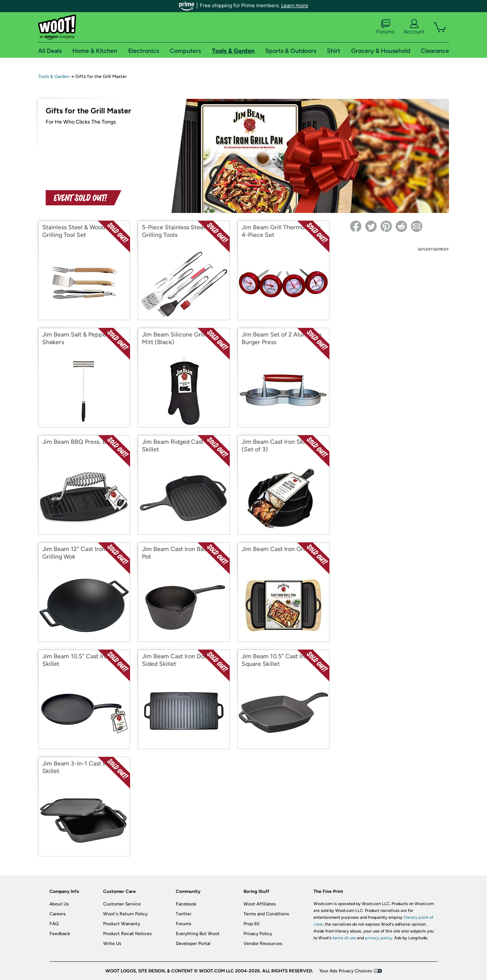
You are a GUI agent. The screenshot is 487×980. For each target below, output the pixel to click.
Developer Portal (193, 943)
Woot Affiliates (260, 904)
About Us (59, 904)
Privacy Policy (258, 934)
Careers (58, 914)
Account (414, 27)
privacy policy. (379, 938)
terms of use (344, 938)
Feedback (60, 934)
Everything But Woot (198, 934)
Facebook (186, 904)
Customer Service (122, 904)
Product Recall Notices (127, 934)
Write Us (112, 943)
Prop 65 (251, 924)
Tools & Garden (54, 76)
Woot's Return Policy (125, 914)
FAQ (54, 924)
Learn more (295, 6)
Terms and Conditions (266, 914)
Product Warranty (122, 924)
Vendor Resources (263, 943)
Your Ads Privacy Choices (346, 971)
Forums (385, 27)
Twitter (184, 914)
